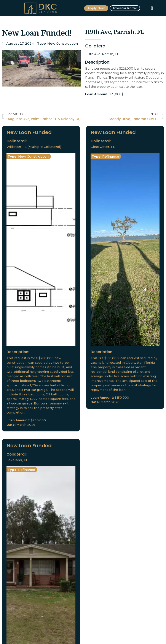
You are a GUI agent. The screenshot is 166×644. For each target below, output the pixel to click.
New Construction (63, 43)
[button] (152, 8)
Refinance (111, 156)
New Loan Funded (29, 132)
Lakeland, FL (17, 460)
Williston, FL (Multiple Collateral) (34, 147)
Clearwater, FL (103, 147)
